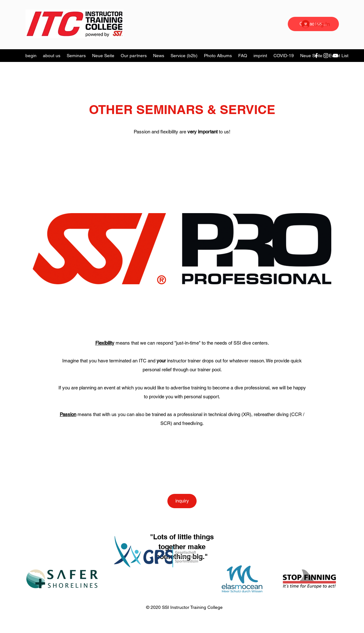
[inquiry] (182, 501)
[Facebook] (316, 56)
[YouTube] (335, 56)
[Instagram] (326, 56)
